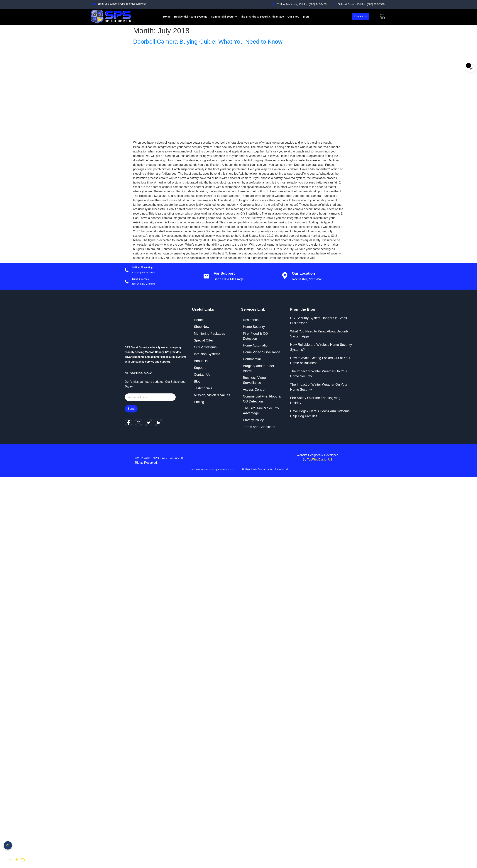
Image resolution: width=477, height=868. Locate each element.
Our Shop (293, 17)
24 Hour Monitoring (142, 267)
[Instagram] (138, 423)
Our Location (303, 273)
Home (167, 17)
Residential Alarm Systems (191, 17)
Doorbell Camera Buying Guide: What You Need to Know (208, 42)
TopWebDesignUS (320, 460)
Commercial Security (224, 17)
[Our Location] (285, 276)
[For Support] (206, 276)
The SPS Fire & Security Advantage (262, 17)
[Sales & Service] (127, 282)
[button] (10, 860)
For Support (224, 273)
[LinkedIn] (159, 423)
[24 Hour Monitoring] (127, 270)
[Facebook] (128, 423)
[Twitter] (149, 423)
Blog (306, 17)
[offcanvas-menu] (383, 17)
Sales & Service (140, 279)
